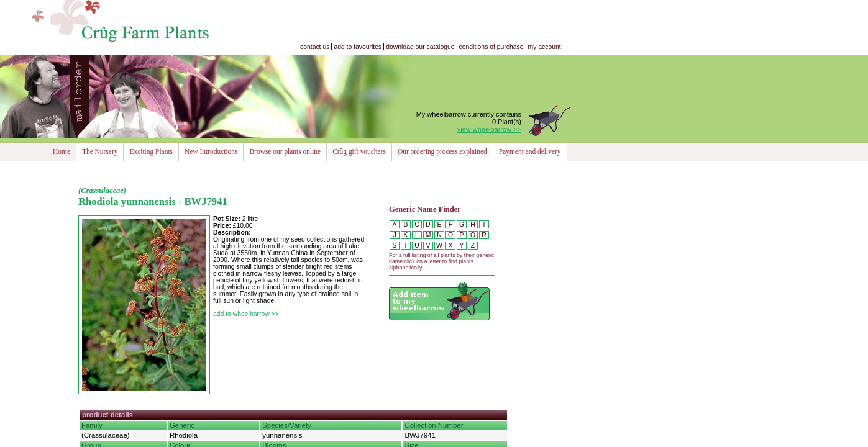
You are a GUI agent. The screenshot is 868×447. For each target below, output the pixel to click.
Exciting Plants (151, 151)
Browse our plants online (285, 151)
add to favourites (358, 47)
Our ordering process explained (442, 151)
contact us (315, 47)
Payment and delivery (530, 151)
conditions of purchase (491, 47)
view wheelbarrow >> (489, 129)
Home (62, 151)
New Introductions (211, 151)
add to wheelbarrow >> (246, 314)
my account (545, 47)
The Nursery (100, 151)
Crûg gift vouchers (359, 151)
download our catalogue (420, 47)
